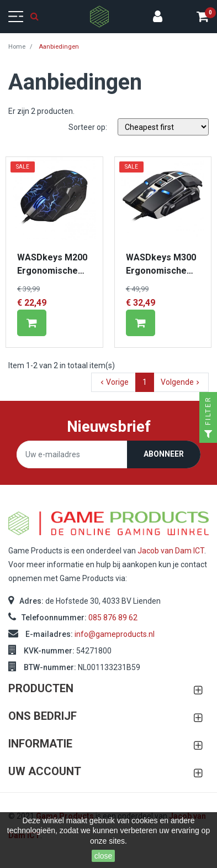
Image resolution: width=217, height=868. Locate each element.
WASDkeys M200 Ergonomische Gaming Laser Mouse (52, 265)
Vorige (113, 382)
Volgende (181, 382)
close (104, 856)
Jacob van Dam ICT (171, 551)
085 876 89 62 (113, 618)
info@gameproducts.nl (115, 634)
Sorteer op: (88, 127)
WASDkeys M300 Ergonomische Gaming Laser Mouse (161, 265)
